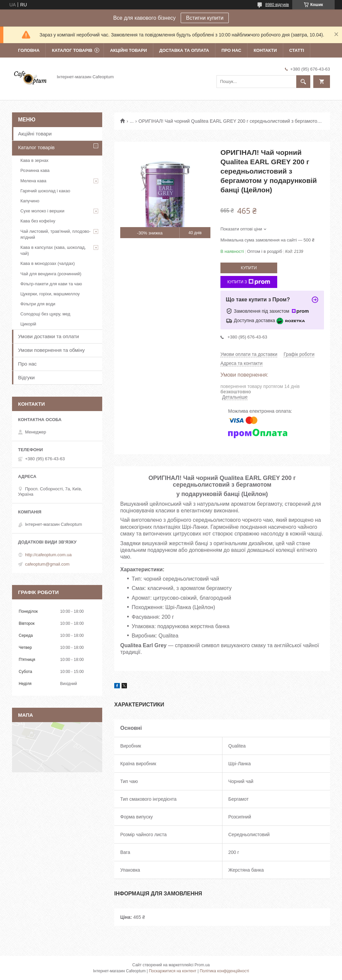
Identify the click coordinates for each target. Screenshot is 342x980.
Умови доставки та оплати (48, 336)
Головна (29, 50)
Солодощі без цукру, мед (45, 314)
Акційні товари (128, 50)
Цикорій (28, 324)
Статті (297, 50)
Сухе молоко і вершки (42, 211)
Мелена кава (33, 181)
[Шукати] (303, 82)
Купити (249, 268)
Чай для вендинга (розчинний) (51, 274)
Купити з (249, 282)
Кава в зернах (34, 160)
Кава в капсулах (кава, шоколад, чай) (53, 250)
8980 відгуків (277, 5)
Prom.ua (202, 965)
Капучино (30, 201)
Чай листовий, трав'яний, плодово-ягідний (55, 234)
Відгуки (26, 377)
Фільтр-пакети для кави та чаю (51, 284)
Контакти (265, 50)
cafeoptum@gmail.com (47, 564)
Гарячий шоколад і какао (45, 191)
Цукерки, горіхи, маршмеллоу (50, 294)
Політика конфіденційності (224, 971)
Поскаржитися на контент (173, 971)
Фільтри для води (38, 304)
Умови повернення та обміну (51, 350)
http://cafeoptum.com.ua (48, 555)
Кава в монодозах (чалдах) (48, 263)
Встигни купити (205, 18)
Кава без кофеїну (38, 221)
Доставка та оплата (184, 50)
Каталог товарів (72, 50)
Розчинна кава (35, 170)
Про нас (231, 50)
